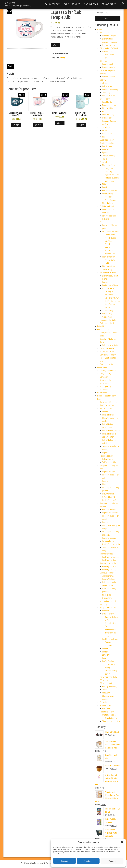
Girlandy (105, 649)
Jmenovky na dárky (110, 42)
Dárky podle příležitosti (109, 48)
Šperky (105, 153)
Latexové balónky (107, 573)
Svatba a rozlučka (109, 715)
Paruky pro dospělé (110, 538)
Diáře (104, 184)
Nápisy (105, 453)
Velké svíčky (107, 314)
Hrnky (62, 58)
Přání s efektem (109, 257)
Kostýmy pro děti (106, 554)
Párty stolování (106, 683)
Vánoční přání (110, 254)
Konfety (105, 652)
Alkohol (105, 83)
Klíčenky (105, 112)
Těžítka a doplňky (109, 462)
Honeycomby (110, 664)
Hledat (108, 19)
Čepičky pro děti (108, 472)
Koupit (56, 45)
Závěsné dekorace (110, 661)
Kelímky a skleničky (110, 686)
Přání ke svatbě (111, 251)
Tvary (107, 636)
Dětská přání (110, 235)
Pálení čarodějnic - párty (107, 396)
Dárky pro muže (72, 4)
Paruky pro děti (108, 494)
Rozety (107, 668)
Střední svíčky (108, 311)
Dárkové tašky (108, 39)
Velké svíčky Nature (112, 301)
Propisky (108, 197)
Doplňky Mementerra (108, 371)
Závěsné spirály (111, 671)
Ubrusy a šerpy (108, 696)
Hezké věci (10, 3)
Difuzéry (105, 282)
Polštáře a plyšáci (107, 206)
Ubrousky (106, 693)
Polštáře (106, 219)
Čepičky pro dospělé (110, 513)
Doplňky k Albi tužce (108, 339)
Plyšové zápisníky (112, 175)
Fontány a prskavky (110, 639)
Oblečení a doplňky (107, 143)
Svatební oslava (111, 718)
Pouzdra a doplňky (110, 191)
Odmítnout (88, 861)
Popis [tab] (10, 66)
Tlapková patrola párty (111, 721)
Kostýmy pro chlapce (111, 557)
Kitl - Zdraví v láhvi (109, 96)
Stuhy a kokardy (109, 45)
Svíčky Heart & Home (108, 273)
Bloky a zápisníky (109, 165)
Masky (105, 484)
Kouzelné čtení (103, 330)
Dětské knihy (102, 326)
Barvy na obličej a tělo (108, 402)
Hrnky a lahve (105, 127)
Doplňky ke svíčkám (110, 285)
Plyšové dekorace (109, 216)
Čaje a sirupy (107, 86)
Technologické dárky (108, 320)
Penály (105, 187)
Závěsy (108, 674)
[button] (122, 842)
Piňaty (105, 658)
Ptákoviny (104, 702)
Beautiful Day (107, 102)
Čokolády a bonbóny (110, 89)
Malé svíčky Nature (112, 298)
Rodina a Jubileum (110, 121)
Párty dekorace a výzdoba (110, 607)
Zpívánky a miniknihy (110, 345)
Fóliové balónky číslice (111, 431)
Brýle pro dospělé (109, 510)
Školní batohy (108, 203)
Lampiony (106, 655)
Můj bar (105, 137)
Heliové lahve (107, 459)
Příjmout (64, 861)
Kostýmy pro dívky (109, 560)
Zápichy (105, 699)
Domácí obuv (107, 146)
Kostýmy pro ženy (109, 570)
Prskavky (108, 645)
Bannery (105, 611)
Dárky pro (104, 61)
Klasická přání (91, 4)
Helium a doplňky (106, 456)
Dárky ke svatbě (109, 52)
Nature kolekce (108, 288)
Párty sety (104, 680)
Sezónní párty (105, 705)
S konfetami (107, 598)
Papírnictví (104, 162)
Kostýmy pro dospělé (108, 563)
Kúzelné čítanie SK (107, 349)
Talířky (105, 690)
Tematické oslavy (107, 712)
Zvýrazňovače (110, 200)
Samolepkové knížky (108, 355)
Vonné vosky (107, 317)
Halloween (106, 709)
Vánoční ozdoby (108, 77)
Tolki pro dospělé (106, 364)
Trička (105, 159)
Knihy (102, 342)
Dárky (100, 29)
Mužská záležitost (107, 140)
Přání (102, 222)
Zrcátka (105, 124)
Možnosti (112, 861)
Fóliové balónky (106, 409)
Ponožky (106, 149)
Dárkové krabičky (109, 36)
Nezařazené (102, 393)
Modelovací (107, 595)
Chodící (105, 412)
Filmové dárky (108, 108)
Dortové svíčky (108, 614)
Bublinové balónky (107, 405)
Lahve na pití (107, 134)
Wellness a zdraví (107, 323)
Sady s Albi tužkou (107, 352)
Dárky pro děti (53, 4)
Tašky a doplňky (109, 156)
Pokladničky (107, 118)
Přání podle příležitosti (111, 232)
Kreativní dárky (108, 115)
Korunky (105, 481)
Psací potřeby (108, 194)
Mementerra (102, 367)
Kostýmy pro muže (110, 567)
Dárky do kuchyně (109, 105)
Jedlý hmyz (107, 93)
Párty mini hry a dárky (108, 677)
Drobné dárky (109, 4)
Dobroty (103, 80)
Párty (99, 399)
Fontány (108, 642)
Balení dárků (105, 33)
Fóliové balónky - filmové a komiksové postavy (110, 418)
